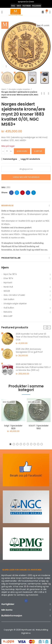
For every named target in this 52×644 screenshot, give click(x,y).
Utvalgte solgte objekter (15, 304)
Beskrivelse (7, 205)
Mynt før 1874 (10, 274)
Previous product (42, 93)
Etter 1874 (8, 278)
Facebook (11, 193)
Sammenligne (10, 159)
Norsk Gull (8, 287)
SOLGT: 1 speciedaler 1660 (39, 427)
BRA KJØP (8, 316)
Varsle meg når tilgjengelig (26, 177)
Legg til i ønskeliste (30, 159)
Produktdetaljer (11, 258)
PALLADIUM (36, 6)
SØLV (19, 6)
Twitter (17, 193)
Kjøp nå (38, 151)
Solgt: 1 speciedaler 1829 (13, 427)
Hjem (5, 268)
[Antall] (7, 151)
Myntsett (8, 283)
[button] (4, 46)
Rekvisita (8, 312)
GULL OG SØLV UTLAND (14, 295)
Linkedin (28, 193)
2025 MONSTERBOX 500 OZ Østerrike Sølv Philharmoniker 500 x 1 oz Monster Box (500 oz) (33, 367)
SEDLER (7, 291)
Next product (49, 93)
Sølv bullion (9, 299)
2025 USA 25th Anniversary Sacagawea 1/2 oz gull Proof (29, 350)
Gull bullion (9, 308)
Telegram (34, 193)
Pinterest (23, 193)
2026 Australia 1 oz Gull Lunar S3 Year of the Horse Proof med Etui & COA (33, 337)
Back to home (45, 93)
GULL (13, 6)
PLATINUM (27, 6)
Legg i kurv (22, 151)
